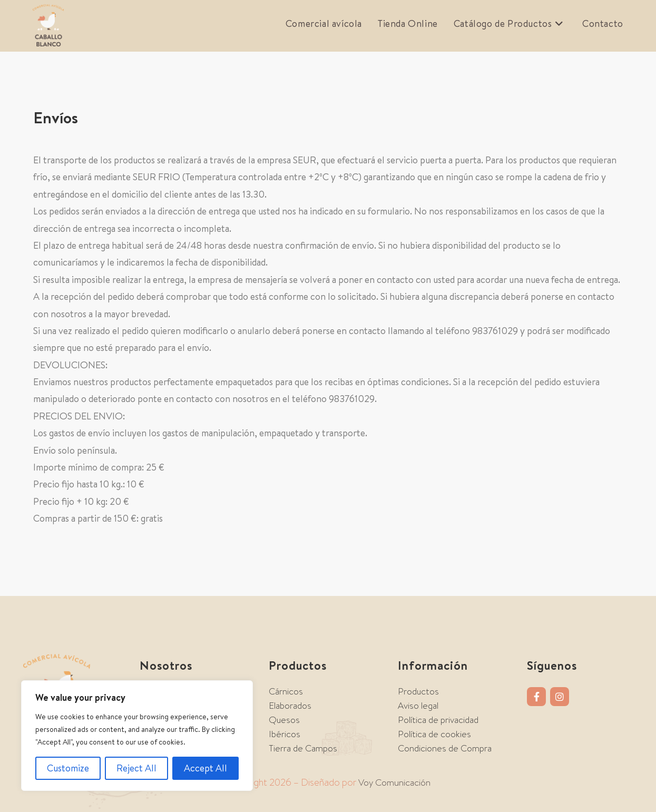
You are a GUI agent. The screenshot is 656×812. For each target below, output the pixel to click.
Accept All (205, 768)
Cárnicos (286, 691)
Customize (68, 768)
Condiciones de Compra (445, 748)
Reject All (136, 768)
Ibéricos (285, 734)
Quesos (284, 720)
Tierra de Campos (303, 748)
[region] (137, 736)
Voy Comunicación (394, 782)
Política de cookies (434, 734)
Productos (418, 691)
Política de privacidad (438, 720)
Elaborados (290, 706)
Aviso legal (418, 706)
